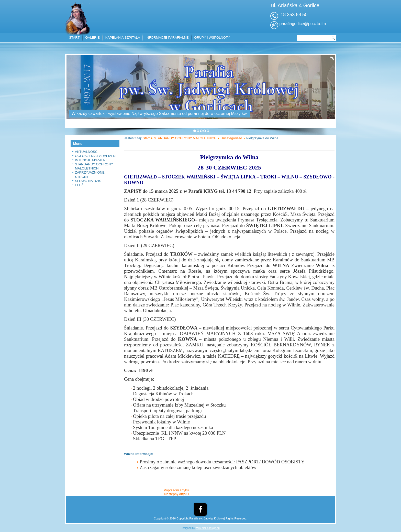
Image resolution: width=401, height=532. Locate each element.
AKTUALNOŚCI (87, 152)
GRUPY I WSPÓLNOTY (212, 38)
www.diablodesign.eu (208, 528)
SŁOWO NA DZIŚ (88, 181)
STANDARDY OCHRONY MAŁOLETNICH (94, 166)
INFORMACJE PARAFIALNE (167, 38)
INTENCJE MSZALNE (91, 160)
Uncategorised (231, 138)
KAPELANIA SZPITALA (123, 38)
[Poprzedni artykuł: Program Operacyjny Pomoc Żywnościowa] (177, 490)
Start (146, 138)
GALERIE (92, 38)
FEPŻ (79, 185)
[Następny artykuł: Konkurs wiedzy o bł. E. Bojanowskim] (177, 494)
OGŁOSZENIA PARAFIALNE (96, 156)
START (74, 38)
